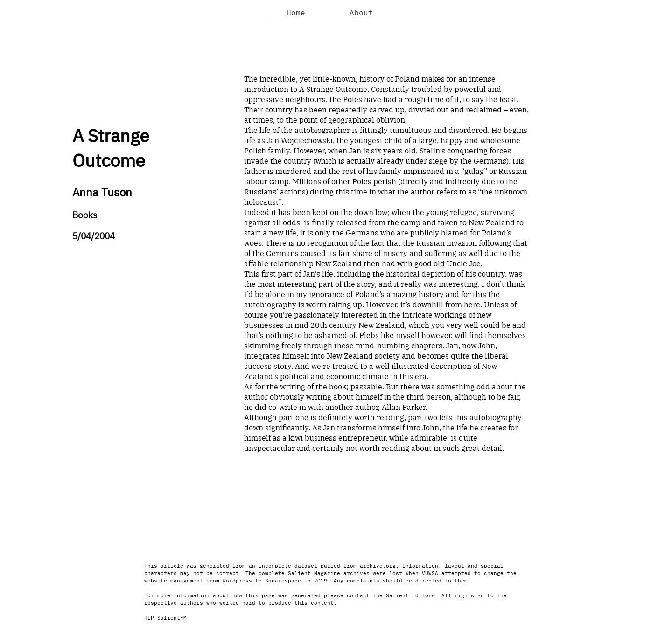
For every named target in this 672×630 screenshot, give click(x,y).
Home (296, 12)
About (361, 12)
